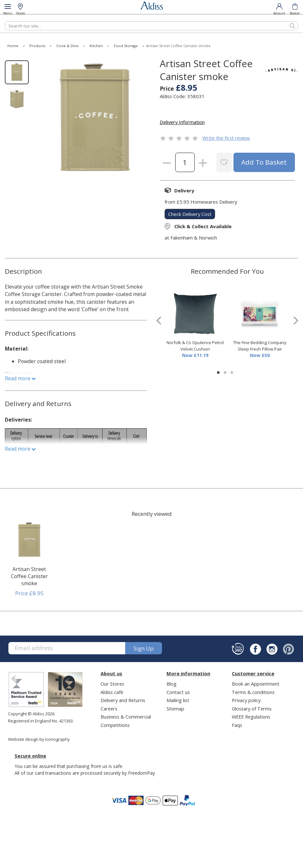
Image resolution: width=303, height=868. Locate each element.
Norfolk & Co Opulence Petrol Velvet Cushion (195, 346)
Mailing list (178, 700)
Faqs (237, 725)
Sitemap (175, 709)
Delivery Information (182, 122)
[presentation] (159, 321)
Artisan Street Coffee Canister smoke (29, 576)
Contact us (178, 692)
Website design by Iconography (39, 739)
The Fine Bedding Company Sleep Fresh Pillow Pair (260, 346)
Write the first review (226, 138)
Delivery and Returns (123, 700)
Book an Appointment (256, 684)
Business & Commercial (126, 717)
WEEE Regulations (251, 717)
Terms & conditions (253, 692)
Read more (20, 378)
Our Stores (112, 684)
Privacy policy (246, 700)
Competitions (115, 725)
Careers (109, 709)
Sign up (144, 648)
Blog (172, 684)
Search (5, 21)
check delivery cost (190, 214)
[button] (218, 373)
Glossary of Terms (252, 709)
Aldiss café (112, 692)
